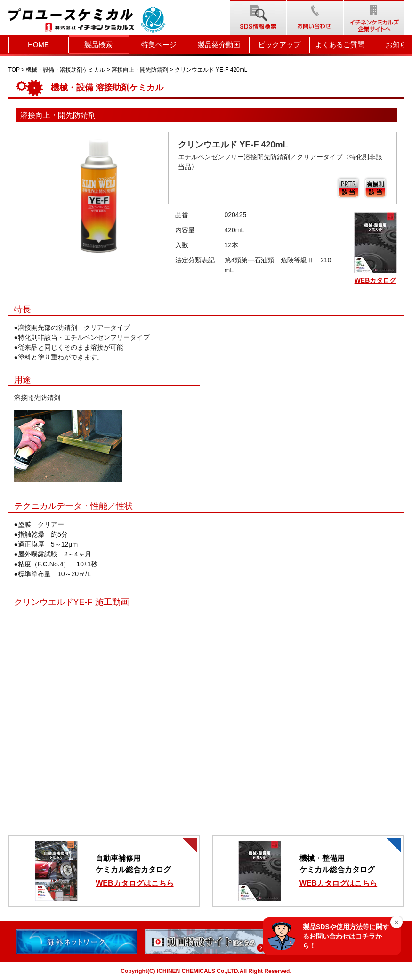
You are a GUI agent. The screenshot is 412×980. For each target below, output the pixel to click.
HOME (38, 45)
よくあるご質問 (340, 45)
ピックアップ (279, 45)
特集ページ (159, 45)
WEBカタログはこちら (134, 883)
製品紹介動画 (219, 45)
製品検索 (98, 45)
